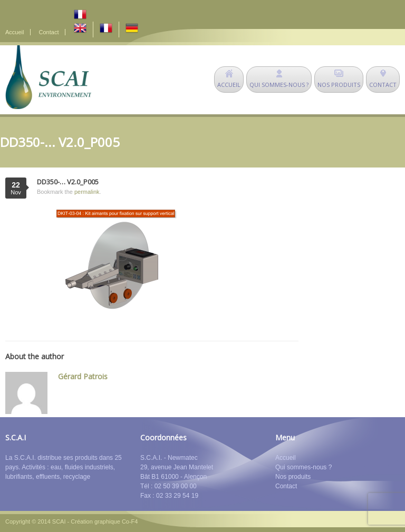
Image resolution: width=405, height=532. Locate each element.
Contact (49, 32)
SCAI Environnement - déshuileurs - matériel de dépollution (48, 77)
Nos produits (293, 477)
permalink (87, 192)
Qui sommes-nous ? (303, 467)
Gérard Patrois (83, 376)
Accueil (15, 32)
